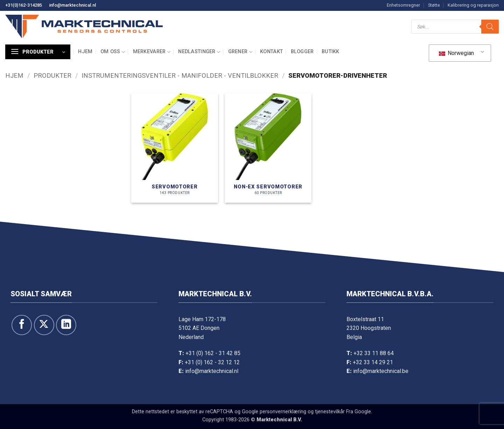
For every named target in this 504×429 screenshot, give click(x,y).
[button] (38, 52)
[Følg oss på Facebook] (22, 325)
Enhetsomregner (403, 5)
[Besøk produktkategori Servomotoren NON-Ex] (268, 148)
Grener (240, 52)
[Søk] (490, 27)
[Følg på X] (44, 325)
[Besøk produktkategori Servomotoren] (175, 148)
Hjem (85, 52)
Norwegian (456, 53)
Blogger (302, 52)
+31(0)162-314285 (24, 5)
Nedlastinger (199, 52)
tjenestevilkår (330, 412)
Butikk (331, 52)
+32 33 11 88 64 (374, 353)
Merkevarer (152, 52)
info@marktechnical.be (381, 371)
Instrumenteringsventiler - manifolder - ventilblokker (180, 75)
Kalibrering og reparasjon (473, 5)
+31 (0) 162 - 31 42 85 (213, 353)
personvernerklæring (283, 412)
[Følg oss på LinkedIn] (66, 325)
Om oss (113, 52)
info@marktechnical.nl (72, 5)
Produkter (52, 75)
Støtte (434, 5)
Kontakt (271, 52)
